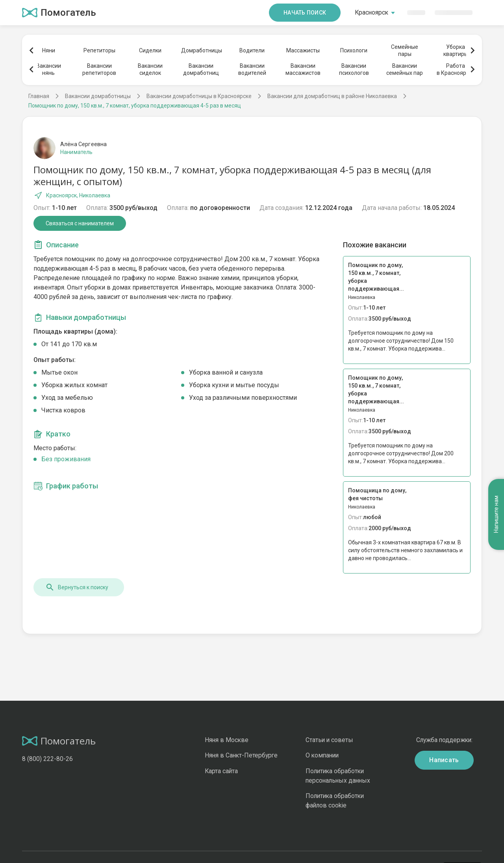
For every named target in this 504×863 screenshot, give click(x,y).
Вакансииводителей (252, 69)
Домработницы (201, 50)
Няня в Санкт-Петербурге (241, 755)
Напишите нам (496, 482)
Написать (444, 760)
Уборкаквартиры (456, 50)
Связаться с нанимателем (80, 223)
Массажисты (303, 50)
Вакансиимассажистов (303, 69)
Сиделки (150, 50)
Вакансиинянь (49, 69)
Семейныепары (405, 50)
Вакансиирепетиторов (99, 69)
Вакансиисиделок (150, 69)
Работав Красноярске (456, 69)
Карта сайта (221, 771)
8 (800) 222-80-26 (47, 759)
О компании (322, 755)
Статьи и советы (329, 740)
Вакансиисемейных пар (405, 69)
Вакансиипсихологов (354, 69)
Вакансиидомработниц (201, 69)
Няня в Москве (227, 740)
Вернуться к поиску (77, 587)
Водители (252, 50)
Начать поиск (305, 13)
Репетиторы (99, 50)
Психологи (354, 50)
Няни (49, 50)
